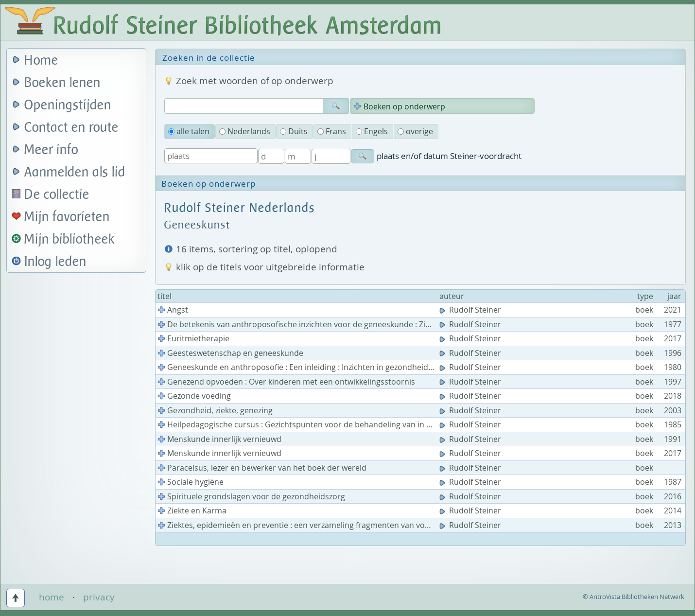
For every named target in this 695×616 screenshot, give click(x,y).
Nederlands (245, 131)
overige (415, 131)
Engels (372, 131)
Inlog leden (55, 262)
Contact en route (71, 128)
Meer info (51, 150)
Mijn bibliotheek (69, 239)
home (52, 597)
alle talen (189, 131)
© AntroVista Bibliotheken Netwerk (634, 597)
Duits (294, 131)
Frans (332, 131)
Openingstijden (68, 105)
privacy (99, 597)
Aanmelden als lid (75, 172)
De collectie (57, 195)
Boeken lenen (62, 83)
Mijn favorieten (67, 217)
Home (41, 61)
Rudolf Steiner (471, 310)
